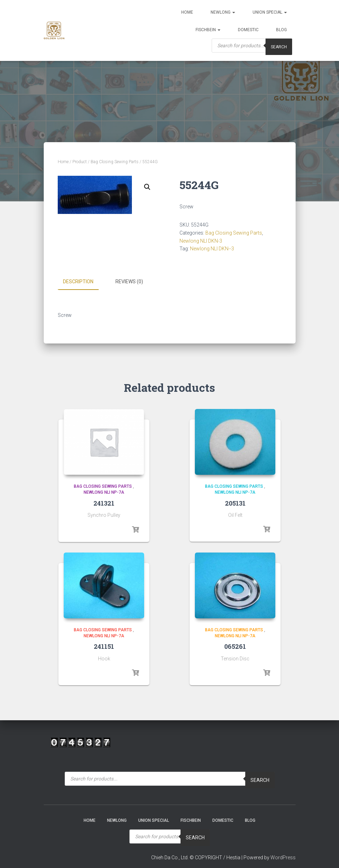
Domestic (248, 30)
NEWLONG (223, 12)
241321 (104, 503)
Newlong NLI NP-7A (104, 492)
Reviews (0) (129, 282)
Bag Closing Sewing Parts (115, 162)
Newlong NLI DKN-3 (201, 241)
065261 (235, 646)
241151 (104, 646)
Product (80, 162)
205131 (235, 503)
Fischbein (208, 30)
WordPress (283, 857)
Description (78, 282)
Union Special (270, 12)
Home (187, 12)
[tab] (83, 282)
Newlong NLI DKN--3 (212, 249)
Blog (281, 30)
